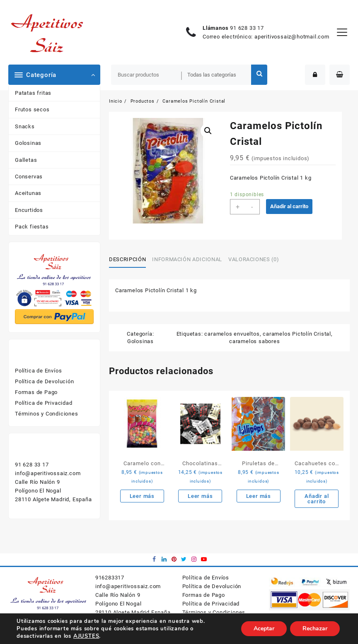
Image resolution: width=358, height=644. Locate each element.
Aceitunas (28, 193)
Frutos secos (32, 109)
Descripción (127, 259)
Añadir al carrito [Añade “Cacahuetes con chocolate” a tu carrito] (317, 499)
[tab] (131, 260)
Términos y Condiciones (47, 414)
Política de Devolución (45, 381)
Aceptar (264, 628)
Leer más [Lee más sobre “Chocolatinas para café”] (200, 496)
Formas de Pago (36, 392)
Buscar (259, 75)
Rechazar (315, 628)
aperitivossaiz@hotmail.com (292, 37)
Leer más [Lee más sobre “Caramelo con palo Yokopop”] (142, 496)
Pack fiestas (32, 227)
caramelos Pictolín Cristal (297, 334)
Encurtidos (29, 210)
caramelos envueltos (232, 334)
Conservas (29, 177)
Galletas (26, 160)
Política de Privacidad (44, 403)
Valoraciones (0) (254, 259)
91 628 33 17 (247, 28)
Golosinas (28, 143)
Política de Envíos (38, 371)
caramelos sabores (255, 341)
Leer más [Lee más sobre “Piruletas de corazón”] (259, 496)
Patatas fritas (33, 93)
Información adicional (187, 259)
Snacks (25, 126)
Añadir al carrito (289, 206)
